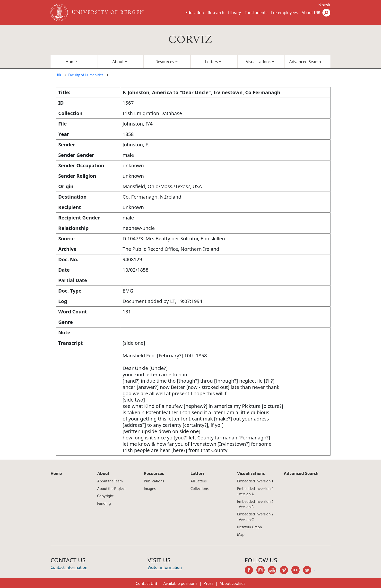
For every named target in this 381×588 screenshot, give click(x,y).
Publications (154, 481)
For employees (284, 13)
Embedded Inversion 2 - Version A (255, 491)
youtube (274, 571)
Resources (165, 62)
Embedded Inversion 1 (255, 481)
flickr (297, 571)
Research (216, 13)
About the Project (111, 488)
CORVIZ (190, 40)
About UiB (311, 13)
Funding (104, 503)
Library (234, 13)
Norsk (324, 5)
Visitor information (165, 567)
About (118, 62)
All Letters (199, 481)
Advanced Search (305, 62)
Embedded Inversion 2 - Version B (255, 504)
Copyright (105, 496)
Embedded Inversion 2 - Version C (255, 517)
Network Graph (250, 527)
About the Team (110, 481)
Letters (211, 62)
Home (71, 62)
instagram (262, 571)
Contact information (69, 567)
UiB (58, 75)
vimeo (286, 571)
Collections (199, 488)
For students (256, 13)
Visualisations (258, 62)
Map (241, 534)
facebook (251, 571)
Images (150, 488)
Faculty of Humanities (86, 75)
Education (195, 13)
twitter (309, 571)
